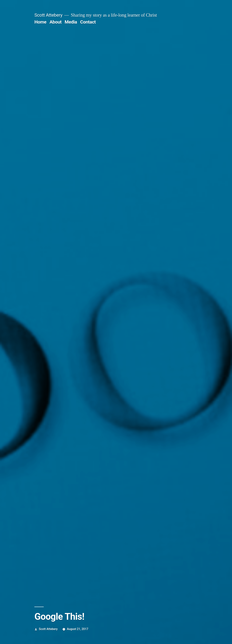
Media (71, 22)
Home (40, 22)
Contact (88, 22)
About (55, 22)
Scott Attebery (48, 15)
